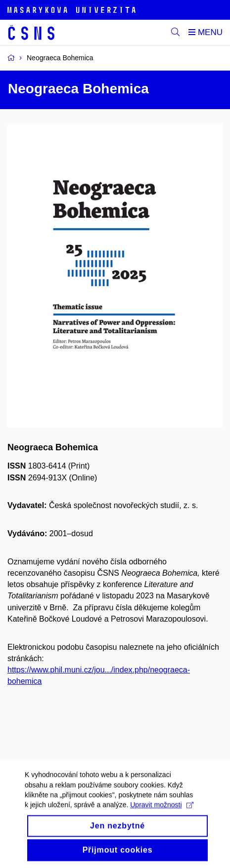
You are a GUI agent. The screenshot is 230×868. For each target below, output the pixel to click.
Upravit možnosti (161, 812)
